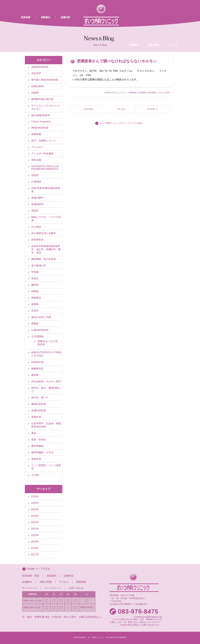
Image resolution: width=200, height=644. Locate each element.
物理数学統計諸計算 (42, 99)
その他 (35, 475)
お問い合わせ (76, 588)
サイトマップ (29, 588)
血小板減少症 (39, 265)
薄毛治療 (36, 160)
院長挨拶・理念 (31, 576)
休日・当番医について (44, 141)
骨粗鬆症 (36, 298)
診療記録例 (37, 86)
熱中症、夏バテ (40, 398)
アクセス (173, 21)
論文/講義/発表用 (41, 115)
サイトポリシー (53, 588)
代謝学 (35, 93)
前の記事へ (90, 109)
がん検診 (36, 227)
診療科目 (69, 576)
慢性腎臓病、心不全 (42, 452)
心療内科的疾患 (40, 330)
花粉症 (35, 175)
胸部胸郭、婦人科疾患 (44, 259)
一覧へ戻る (121, 109)
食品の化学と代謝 (41, 317)
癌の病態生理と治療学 (44, 233)
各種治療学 (37, 198)
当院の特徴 (154, 21)
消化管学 (36, 73)
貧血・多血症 (39, 439)
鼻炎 (34, 433)
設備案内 (134, 21)
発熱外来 (36, 417)
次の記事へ (152, 109)
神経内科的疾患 (40, 128)
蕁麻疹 (35, 324)
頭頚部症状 (37, 362)
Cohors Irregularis (41, 122)
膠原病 (35, 285)
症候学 (35, 311)
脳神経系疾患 (39, 404)
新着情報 (132, 93)
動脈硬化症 (37, 369)
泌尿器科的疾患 (40, 67)
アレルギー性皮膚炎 (42, 154)
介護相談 (36, 182)
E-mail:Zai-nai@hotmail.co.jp (148, 617)
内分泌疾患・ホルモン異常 (158, 93)
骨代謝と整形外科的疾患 (45, 80)
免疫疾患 (36, 459)
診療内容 (65, 17)
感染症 (35, 211)
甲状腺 (35, 272)
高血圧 (35, 278)
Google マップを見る (38, 569)
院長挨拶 (26, 17)
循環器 (35, 304)
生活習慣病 (142, 93)
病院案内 (46, 17)
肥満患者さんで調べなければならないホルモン (117, 61)
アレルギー (37, 147)
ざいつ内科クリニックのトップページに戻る (121, 123)
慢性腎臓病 (37, 446)
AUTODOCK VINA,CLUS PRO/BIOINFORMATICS (45, 168)
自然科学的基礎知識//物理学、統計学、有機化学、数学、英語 (46, 249)
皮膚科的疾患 (39, 410)
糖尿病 (35, 375)
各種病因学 (37, 204)
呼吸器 (35, 291)
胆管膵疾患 (37, 240)
